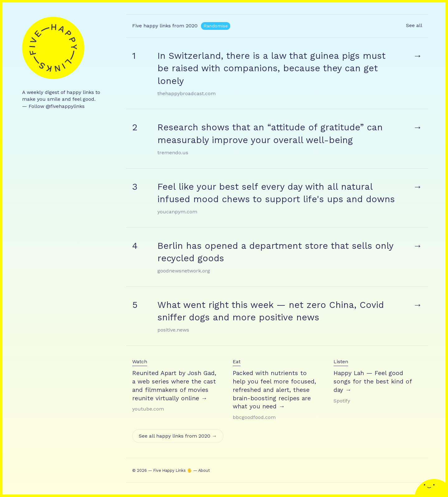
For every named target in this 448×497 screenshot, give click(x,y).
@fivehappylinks (65, 106)
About (204, 470)
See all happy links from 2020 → (178, 436)
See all (414, 25)
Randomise (216, 26)
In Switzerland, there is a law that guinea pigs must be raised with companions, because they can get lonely (271, 68)
